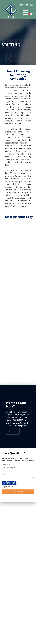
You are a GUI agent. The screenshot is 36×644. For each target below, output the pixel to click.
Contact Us (13, 432)
